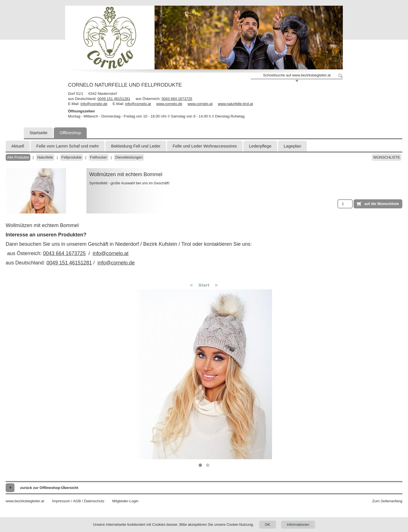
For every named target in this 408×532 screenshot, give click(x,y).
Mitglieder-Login (125, 501)
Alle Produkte (18, 157)
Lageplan (292, 146)
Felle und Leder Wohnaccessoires (205, 146)
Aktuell (18, 146)
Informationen (298, 524)
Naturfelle (45, 157)
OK (268, 524)
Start (204, 285)
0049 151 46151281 (114, 99)
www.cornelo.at (200, 104)
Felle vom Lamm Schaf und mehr (68, 146)
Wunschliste (387, 157)
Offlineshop (70, 133)
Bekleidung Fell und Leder (136, 146)
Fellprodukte (72, 157)
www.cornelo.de (169, 104)
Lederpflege (260, 146)
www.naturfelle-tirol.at (235, 104)
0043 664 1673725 (177, 99)
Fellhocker (99, 157)
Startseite (38, 133)
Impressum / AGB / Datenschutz (78, 501)
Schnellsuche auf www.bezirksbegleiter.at (297, 75)
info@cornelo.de (94, 104)
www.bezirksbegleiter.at (25, 501)
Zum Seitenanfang (387, 501)
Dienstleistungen (129, 157)
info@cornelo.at (138, 104)
